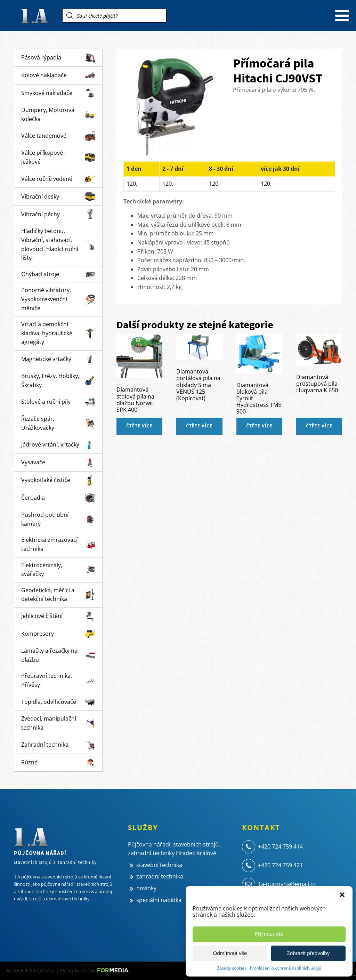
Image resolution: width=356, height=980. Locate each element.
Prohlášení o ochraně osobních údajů (286, 968)
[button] (342, 895)
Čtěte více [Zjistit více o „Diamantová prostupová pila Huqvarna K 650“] (319, 426)
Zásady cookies (232, 968)
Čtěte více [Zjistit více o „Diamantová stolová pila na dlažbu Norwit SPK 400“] (139, 426)
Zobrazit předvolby (308, 953)
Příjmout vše (269, 934)
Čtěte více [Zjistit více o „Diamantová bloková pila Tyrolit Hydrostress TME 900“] (259, 426)
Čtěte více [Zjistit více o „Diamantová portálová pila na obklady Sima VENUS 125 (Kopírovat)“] (199, 426)
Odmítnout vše (230, 953)
